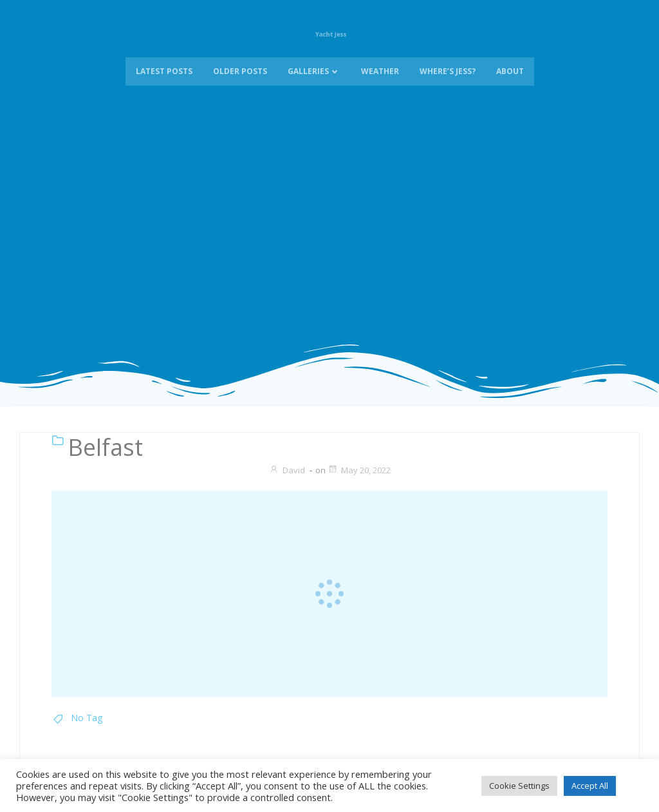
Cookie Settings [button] (519, 786)
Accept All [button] (590, 786)
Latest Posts (164, 83)
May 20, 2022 (359, 470)
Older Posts (240, 83)
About (510, 83)
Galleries (314, 83)
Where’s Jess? (448, 83)
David (287, 470)
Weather (380, 83)
